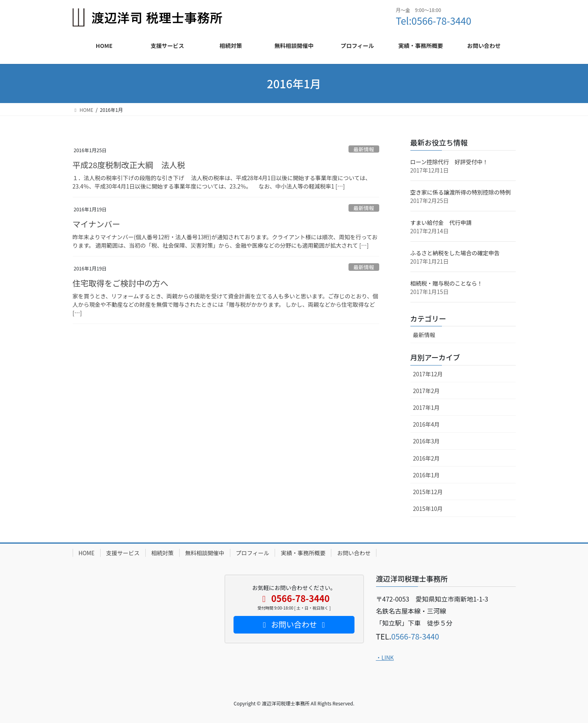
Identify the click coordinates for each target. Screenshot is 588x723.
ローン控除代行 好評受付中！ (449, 162)
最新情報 (364, 149)
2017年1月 (427, 407)
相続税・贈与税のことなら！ (447, 283)
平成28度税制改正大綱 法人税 (129, 165)
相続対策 (162, 553)
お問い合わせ (354, 553)
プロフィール (253, 553)
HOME (87, 553)
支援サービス (123, 553)
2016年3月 (427, 441)
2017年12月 (428, 374)
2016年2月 (427, 458)
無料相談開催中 (205, 553)
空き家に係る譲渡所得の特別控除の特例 (461, 192)
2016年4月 (427, 424)
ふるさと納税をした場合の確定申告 (455, 253)
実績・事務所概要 (303, 553)
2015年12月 (428, 492)
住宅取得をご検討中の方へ (121, 283)
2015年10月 (428, 508)
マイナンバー (97, 224)
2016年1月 (427, 475)
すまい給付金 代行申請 (441, 222)
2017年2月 (427, 391)
